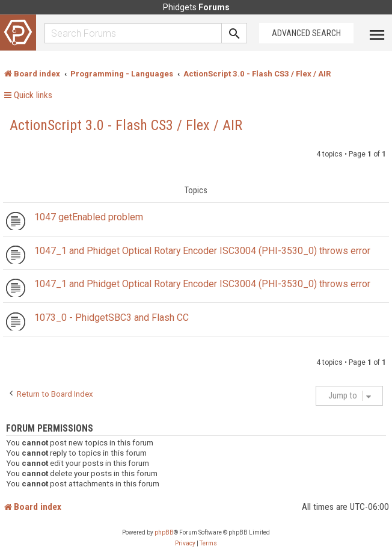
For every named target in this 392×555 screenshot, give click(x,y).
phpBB (164, 532)
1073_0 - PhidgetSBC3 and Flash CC (112, 318)
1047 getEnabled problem (89, 217)
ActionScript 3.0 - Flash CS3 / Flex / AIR (126, 125)
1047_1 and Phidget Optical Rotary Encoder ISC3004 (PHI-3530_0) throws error (202, 251)
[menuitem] (185, 544)
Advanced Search (306, 33)
